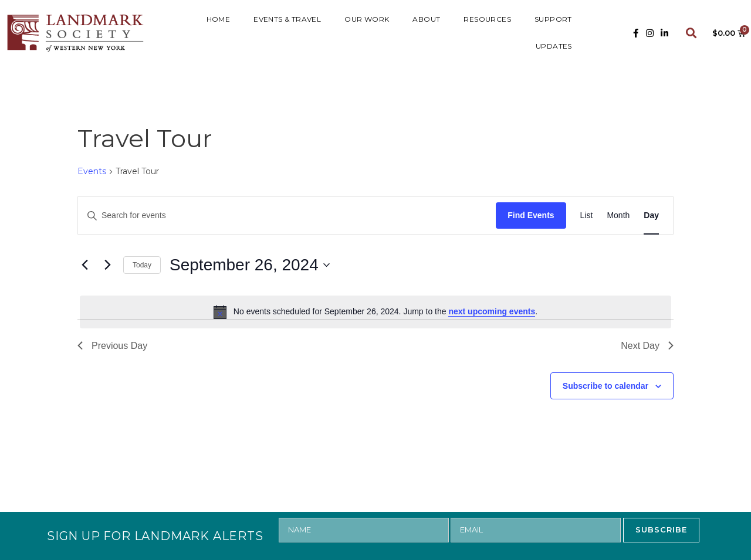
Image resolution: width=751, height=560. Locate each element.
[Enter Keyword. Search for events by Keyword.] (287, 215)
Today (142, 265)
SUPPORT (553, 19)
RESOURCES (487, 19)
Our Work (367, 19)
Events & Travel (287, 19)
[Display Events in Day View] (651, 215)
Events (92, 171)
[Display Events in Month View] (618, 215)
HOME (219, 19)
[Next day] (107, 265)
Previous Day (112, 346)
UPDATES (554, 46)
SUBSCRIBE (661, 530)
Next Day (647, 346)
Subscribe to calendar (605, 386)
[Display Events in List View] (587, 215)
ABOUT (426, 19)
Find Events (531, 215)
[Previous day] (84, 265)
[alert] (375, 312)
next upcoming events (492, 311)
